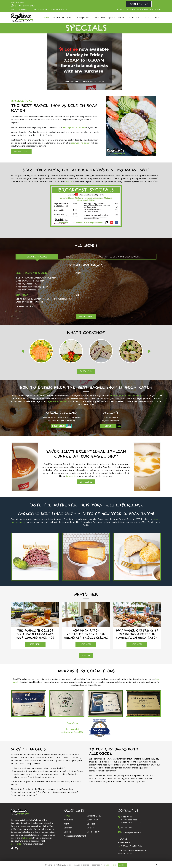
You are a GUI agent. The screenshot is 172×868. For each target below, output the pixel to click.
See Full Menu (86, 316)
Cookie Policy (111, 865)
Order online (17, 843)
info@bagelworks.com (131, 832)
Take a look (86, 371)
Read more (35, 644)
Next (150, 351)
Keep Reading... (21, 151)
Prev (21, 351)
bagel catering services (57, 401)
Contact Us (71, 476)
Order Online (139, 4)
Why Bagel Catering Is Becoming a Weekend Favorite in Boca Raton (137, 634)
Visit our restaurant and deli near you (127, 395)
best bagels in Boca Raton (74, 127)
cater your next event (81, 143)
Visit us (69, 181)
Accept (122, 865)
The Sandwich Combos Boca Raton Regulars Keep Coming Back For (35, 634)
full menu (27, 837)
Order (113, 425)
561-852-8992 (127, 827)
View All (86, 655)
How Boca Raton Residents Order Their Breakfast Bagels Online (86, 634)
